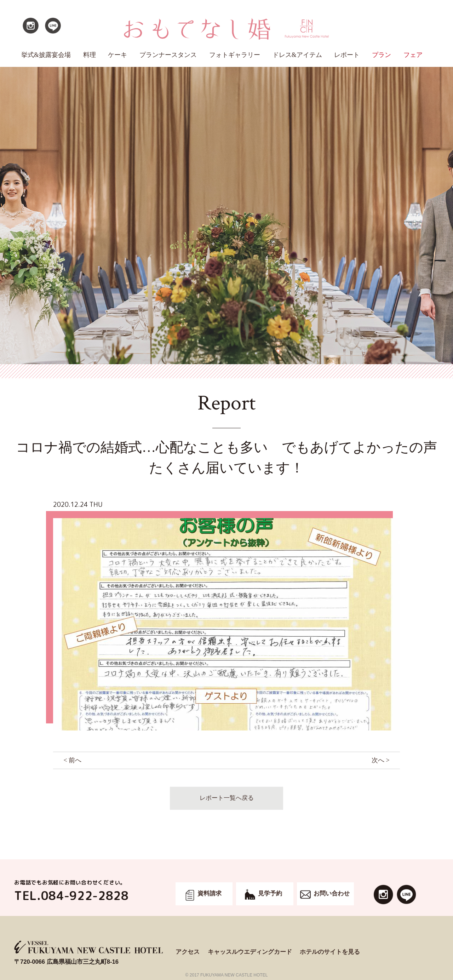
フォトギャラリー (235, 55)
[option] (226, 624)
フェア (413, 55)
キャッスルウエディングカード (250, 952)
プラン (382, 55)
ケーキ (117, 55)
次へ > (381, 760)
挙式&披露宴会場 (46, 55)
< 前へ (72, 760)
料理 (90, 55)
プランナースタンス (168, 55)
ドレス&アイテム (297, 55)
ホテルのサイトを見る (330, 952)
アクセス (188, 952)
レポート (347, 55)
